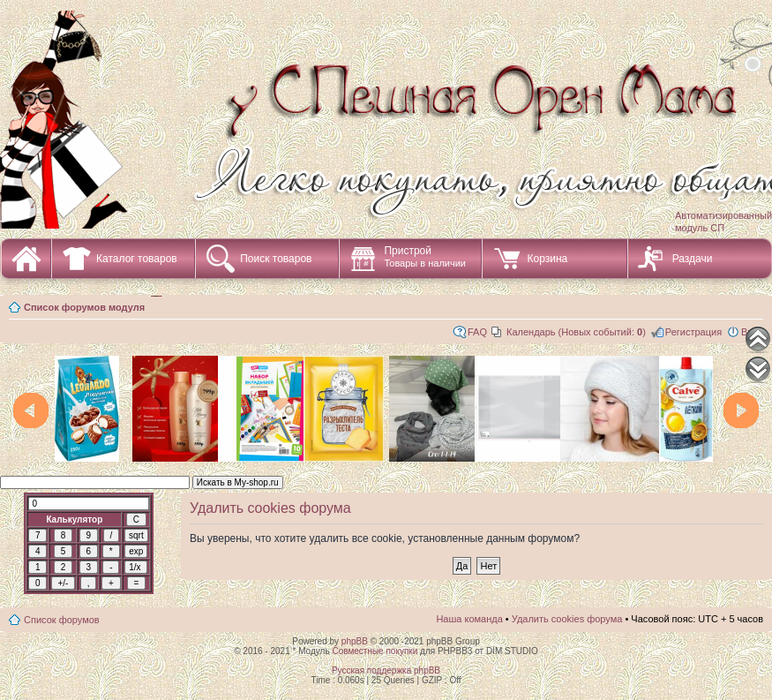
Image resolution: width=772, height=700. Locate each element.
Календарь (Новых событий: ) (576, 332)
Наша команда (469, 619)
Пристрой (425, 256)
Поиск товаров (276, 259)
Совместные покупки (375, 651)
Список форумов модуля (84, 307)
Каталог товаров (137, 259)
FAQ (477, 332)
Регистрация (693, 332)
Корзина (547, 259)
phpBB (355, 641)
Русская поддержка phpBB (386, 670)
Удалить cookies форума (567, 619)
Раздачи (693, 259)
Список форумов (62, 620)
